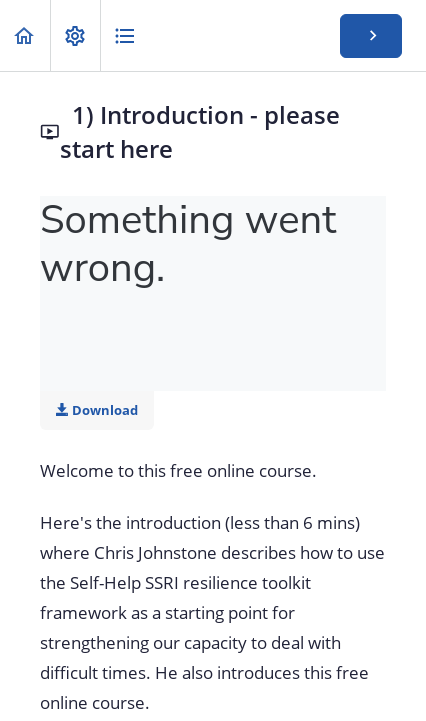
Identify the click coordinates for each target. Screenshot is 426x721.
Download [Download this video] (97, 410)
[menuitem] (75, 35)
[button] (25, 35)
